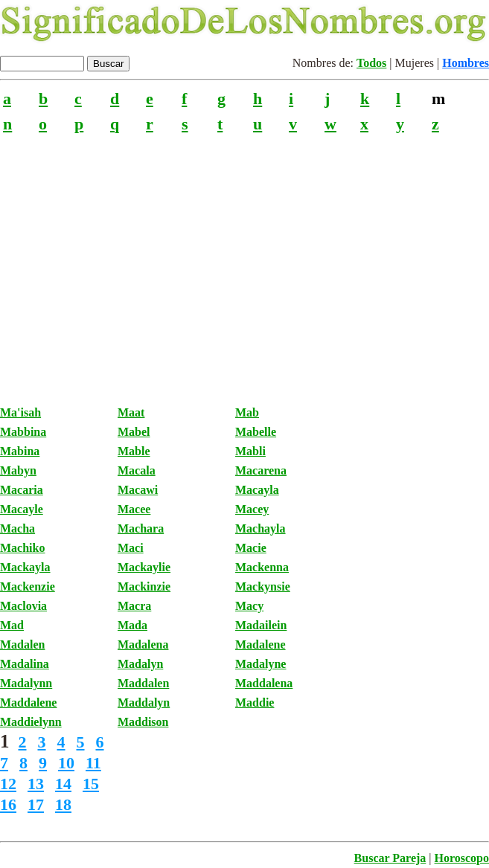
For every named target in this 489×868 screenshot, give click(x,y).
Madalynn (26, 683)
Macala (137, 470)
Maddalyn (144, 703)
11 (93, 763)
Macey (252, 509)
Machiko (22, 548)
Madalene (261, 644)
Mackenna (262, 567)
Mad (12, 625)
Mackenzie (28, 586)
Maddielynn (31, 722)
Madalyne (261, 664)
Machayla (261, 528)
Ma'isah (20, 412)
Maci (131, 548)
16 (8, 804)
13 (36, 784)
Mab (247, 412)
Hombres (466, 63)
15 (91, 784)
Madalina (25, 664)
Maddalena (264, 683)
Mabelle (256, 432)
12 (8, 784)
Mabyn (18, 470)
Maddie (255, 703)
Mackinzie (144, 586)
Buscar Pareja (390, 858)
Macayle (22, 509)
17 (36, 804)
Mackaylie (144, 567)
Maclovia (23, 606)
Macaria (22, 490)
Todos (371, 63)
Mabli (250, 451)
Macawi (138, 490)
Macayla (257, 490)
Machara (141, 528)
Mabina (20, 451)
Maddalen (143, 683)
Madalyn (140, 664)
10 (66, 763)
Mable (134, 451)
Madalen (22, 644)
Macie (251, 548)
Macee (134, 509)
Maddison (143, 722)
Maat (131, 412)
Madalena (143, 644)
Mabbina (23, 432)
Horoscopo (462, 858)
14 (63, 784)
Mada (132, 625)
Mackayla (25, 567)
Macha (17, 528)
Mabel (134, 432)
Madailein (261, 625)
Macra (134, 606)
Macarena (261, 470)
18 (63, 804)
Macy (249, 606)
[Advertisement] (244, 260)
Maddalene (28, 703)
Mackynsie (263, 586)
